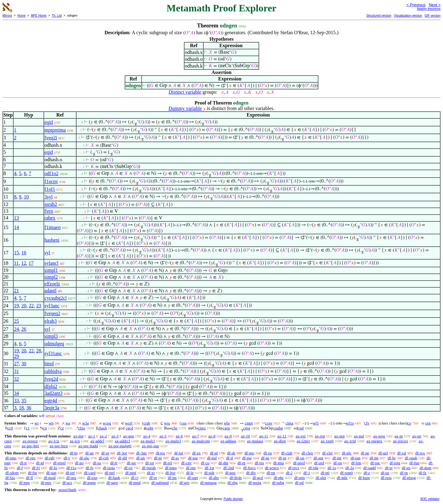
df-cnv (186, 463)
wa (68, 423)
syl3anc (52, 306)
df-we (131, 463)
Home (21, 16)
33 (16, 401)
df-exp (92, 478)
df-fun (414, 463)
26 (24, 329)
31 (16, 371)
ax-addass (228, 441)
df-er (389, 468)
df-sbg (232, 483)
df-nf (214, 453)
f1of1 (50, 189)
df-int (337, 458)
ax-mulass (255, 441)
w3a (85, 423)
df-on (337, 463)
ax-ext (300, 436)
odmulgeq (54, 344)
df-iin (374, 458)
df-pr (283, 458)
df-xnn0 (347, 473)
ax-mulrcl (173, 441)
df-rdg (313, 468)
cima (289, 423)
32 (16, 379)
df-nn (271, 473)
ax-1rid (350, 441)
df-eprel (59, 463)
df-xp (150, 463)
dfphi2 (51, 386)
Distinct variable (185, 92)
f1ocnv (51, 181)
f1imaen (52, 227)
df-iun (355, 458)
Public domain (233, 499)
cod (301, 428)
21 (16, 291)
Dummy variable (185, 108)
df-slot (321, 478)
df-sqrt (193, 478)
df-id (40, 463)
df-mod (50, 478)
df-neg (230, 473)
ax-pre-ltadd (88, 446)
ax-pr (399, 436)
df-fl (29, 478)
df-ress (386, 478)
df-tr (23, 463)
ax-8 (212, 436)
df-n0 (325, 473)
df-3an (141, 453)
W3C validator (430, 499)
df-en (406, 468)
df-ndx (342, 478)
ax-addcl (97, 441)
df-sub (209, 473)
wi (37, 423)
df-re (153, 478)
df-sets (300, 478)
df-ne (365, 453)
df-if (229, 458)
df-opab (411, 458)
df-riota (109, 468)
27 (16, 364)
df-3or (122, 453)
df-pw (247, 458)
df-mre (25, 483)
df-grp (185, 483)
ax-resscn (30, 441)
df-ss (175, 458)
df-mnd (135, 483)
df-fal (178, 453)
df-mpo (171, 468)
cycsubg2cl (56, 298)
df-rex (420, 453)
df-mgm (89, 483)
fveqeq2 (52, 313)
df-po (79, 463)
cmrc (202, 428)
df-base (364, 478)
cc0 (10, 428)
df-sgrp (112, 483)
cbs (175, 428)
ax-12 (282, 436)
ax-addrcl (122, 441)
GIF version (433, 16)
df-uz (385, 473)
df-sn (265, 458)
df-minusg (208, 483)
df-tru (160, 453)
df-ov (128, 468)
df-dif (122, 458)
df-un (140, 458)
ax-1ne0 (327, 441)
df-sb (231, 453)
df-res (259, 463)
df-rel (168, 463)
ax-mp (79, 436)
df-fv (90, 468)
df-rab (50, 458)
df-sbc (85, 458)
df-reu (31, 458)
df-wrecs (272, 468)
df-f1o (71, 468)
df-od (299, 483)
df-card (90, 473)
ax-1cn (54, 441)
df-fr (114, 463)
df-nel (383, 453)
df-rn (242, 463)
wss (167, 423)
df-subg (278, 483)
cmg (246, 428)
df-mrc (46, 483)
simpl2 (51, 277)
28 (39, 351)
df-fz (422, 473)
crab (147, 423)
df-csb (104, 458)
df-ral (402, 453)
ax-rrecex (401, 441)
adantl (50, 291)
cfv (367, 423)
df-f (20, 468)
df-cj (135, 478)
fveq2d (51, 379)
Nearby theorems (429, 9)
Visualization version (408, 16)
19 (16, 306)
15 (16, 253)
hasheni (52, 240)
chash (102, 428)
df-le (190, 473)
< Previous (416, 5)
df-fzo (10, 478)
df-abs (214, 478)
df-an (89, 453)
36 (29, 408)
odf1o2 (51, 173)
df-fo (53, 468)
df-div (251, 473)
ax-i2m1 (303, 441)
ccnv (269, 423)
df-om (191, 468)
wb (51, 423)
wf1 (316, 423)
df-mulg (255, 483)
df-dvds (236, 478)
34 (16, 393)
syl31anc (53, 353)
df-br (392, 458)
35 (24, 401)
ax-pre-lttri (30, 446)
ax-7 (195, 436)
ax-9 (228, 436)
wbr (227, 423)
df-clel (327, 453)
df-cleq (307, 453)
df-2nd (229, 468)
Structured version (379, 16)
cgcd (129, 428)
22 (31, 306)
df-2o (350, 468)
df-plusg (409, 478)
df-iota (395, 463)
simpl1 (51, 270)
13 (16, 218)
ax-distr (280, 441)
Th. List (57, 16)
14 (16, 227)
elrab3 (51, 321)
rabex (50, 218)
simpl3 (51, 336)
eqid (49, 122)
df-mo (249, 453)
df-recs (294, 468)
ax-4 (147, 436)
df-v (67, 458)
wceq (107, 423)
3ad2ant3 (54, 393)
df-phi (279, 478)
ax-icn (75, 441)
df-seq (71, 478)
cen (428, 423)
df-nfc (347, 453)
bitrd (49, 364)
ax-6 (179, 436)
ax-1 (92, 436)
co (409, 423)
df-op (300, 458)
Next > (435, 5)
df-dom (425, 468)
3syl (49, 197)
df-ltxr (170, 473)
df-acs (67, 483)
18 (21, 408)
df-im (172, 478)
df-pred (299, 463)
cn (45, 428)
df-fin (32, 473)
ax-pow (379, 436)
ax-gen (128, 436)
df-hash (114, 478)
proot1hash (67, 490)
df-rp (404, 473)
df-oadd (370, 468)
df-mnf (131, 473)
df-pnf (110, 473)
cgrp (226, 428)
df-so (97, 463)
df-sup (51, 473)
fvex (49, 211)
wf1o (350, 423)
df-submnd (160, 483)
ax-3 (115, 436)
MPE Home (39, 16)
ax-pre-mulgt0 (120, 446)
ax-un (417, 436)
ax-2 (103, 436)
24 (16, 329)
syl (47, 253)
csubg (278, 428)
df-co (205, 463)
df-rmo (11, 458)
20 (24, 306)
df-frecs (249, 468)
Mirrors (7, 16)
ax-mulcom (201, 441)
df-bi (74, 453)
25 (16, 321)
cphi (150, 428)
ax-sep (339, 436)
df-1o (332, 468)
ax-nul (359, 436)
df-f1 (36, 468)
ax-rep (320, 436)
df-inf (70, 473)
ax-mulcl (148, 441)
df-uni (318, 458)
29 (16, 356)
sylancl (51, 263)
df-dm (223, 463)
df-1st (209, 468)
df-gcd (258, 478)
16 (24, 253)
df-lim (356, 463)
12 (24, 263)
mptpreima (55, 130)
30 (24, 364)
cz (62, 428)
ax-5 (163, 436)
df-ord (319, 463)
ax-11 (264, 436)
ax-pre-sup (151, 446)
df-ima (279, 463)
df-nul (212, 458)
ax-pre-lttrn (59, 446)
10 (26, 197)
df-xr (151, 473)
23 (39, 306)
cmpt (249, 423)
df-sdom (12, 473)
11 (16, 263)
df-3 (307, 473)
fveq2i (51, 138)
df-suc (375, 463)
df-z (367, 473)
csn (184, 423)
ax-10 (246, 436)
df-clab (287, 453)
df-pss (193, 458)
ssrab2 (51, 204)
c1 (28, 428)
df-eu (268, 453)
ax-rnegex (375, 441)
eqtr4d (51, 401)
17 (31, 263)
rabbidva (53, 371)
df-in (158, 458)
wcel (129, 423)
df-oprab (149, 468)
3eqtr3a (52, 408)
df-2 (289, 473)
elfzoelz (52, 284)
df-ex (196, 453)
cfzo (82, 428)
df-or (105, 453)
